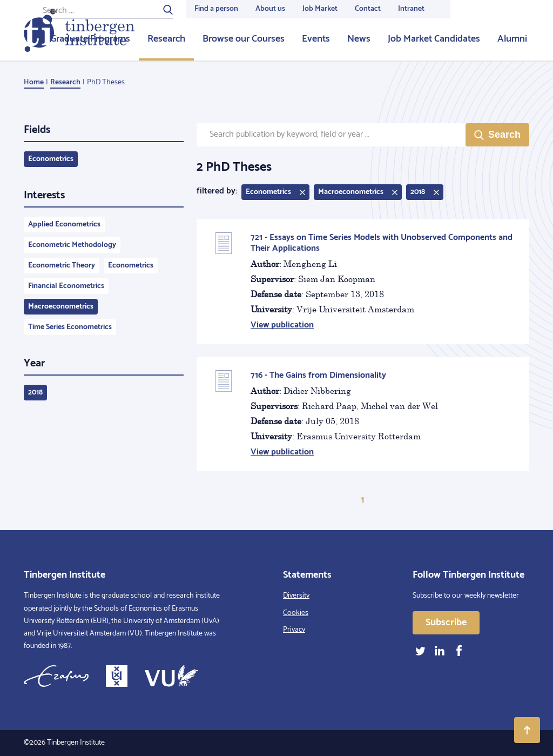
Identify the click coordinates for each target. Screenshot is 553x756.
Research (166, 39)
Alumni (512, 39)
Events (316, 39)
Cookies (296, 613)
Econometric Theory (62, 266)
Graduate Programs (90, 39)
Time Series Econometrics (70, 327)
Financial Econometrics (66, 286)
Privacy (294, 630)
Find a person (216, 9)
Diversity (296, 596)
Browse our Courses (244, 39)
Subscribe (446, 623)
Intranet (411, 9)
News (359, 39)
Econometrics (51, 159)
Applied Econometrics (64, 225)
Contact (368, 9)
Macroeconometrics (61, 307)
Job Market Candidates (434, 39)
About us (270, 9)
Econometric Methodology (72, 245)
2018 (35, 393)
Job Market (320, 9)
